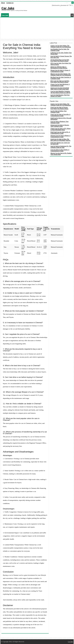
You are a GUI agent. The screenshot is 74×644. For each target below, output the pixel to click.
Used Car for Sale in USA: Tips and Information (61, 119)
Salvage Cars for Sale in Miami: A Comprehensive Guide (60, 136)
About (3, 3)
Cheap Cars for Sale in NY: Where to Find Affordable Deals (61, 129)
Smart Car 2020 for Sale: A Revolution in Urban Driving (59, 67)
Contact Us (10, 3)
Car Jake (8, 8)
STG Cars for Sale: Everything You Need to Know (61, 64)
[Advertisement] (37, 28)
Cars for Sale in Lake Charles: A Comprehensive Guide (60, 150)
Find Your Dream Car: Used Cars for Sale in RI (60, 143)
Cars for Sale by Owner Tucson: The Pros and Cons (61, 57)
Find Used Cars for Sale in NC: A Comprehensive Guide (60, 133)
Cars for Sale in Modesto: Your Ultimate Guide (60, 122)
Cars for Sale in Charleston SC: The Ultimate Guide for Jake (61, 147)
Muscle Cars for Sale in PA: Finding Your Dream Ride (61, 154)
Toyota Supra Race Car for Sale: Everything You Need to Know (60, 60)
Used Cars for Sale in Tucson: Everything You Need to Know (59, 108)
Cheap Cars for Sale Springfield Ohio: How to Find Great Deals (60, 88)
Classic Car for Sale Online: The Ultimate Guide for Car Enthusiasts (61, 46)
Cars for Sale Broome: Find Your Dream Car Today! (60, 96)
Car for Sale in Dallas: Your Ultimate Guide (59, 112)
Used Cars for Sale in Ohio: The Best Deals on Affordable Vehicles (60, 140)
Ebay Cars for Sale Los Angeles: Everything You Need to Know (60, 81)
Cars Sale (5, 15)
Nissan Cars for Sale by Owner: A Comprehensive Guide (60, 71)
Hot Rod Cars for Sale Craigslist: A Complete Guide (61, 78)
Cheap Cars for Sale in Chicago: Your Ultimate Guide (60, 126)
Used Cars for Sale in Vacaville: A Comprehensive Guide (60, 115)
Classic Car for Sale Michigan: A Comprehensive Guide (60, 85)
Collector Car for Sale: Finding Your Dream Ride (61, 53)
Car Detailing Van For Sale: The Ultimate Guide (60, 50)
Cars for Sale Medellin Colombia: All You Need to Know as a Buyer (60, 92)
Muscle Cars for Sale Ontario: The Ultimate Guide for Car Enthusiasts (61, 74)
